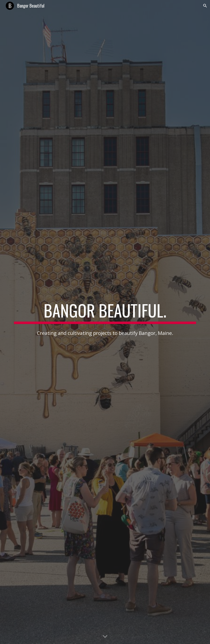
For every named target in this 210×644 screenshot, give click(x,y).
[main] (105, 312)
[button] (205, 6)
